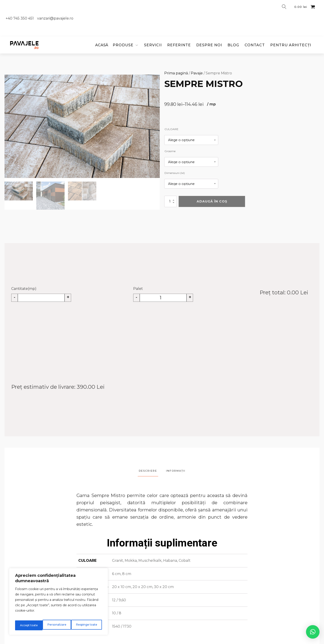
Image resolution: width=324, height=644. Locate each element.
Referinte (179, 45)
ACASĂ (102, 45)
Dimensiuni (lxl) (175, 173)
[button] (19, 191)
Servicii (153, 45)
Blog (233, 45)
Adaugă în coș (212, 201)
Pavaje (197, 73)
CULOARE (171, 129)
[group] (82, 126)
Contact (255, 45)
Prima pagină (176, 73)
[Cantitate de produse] (171, 201)
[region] (58, 603)
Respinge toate (59, 625)
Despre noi (209, 45)
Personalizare (29, 625)
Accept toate (89, 625)
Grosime (170, 151)
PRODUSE (123, 45)
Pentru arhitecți (291, 45)
